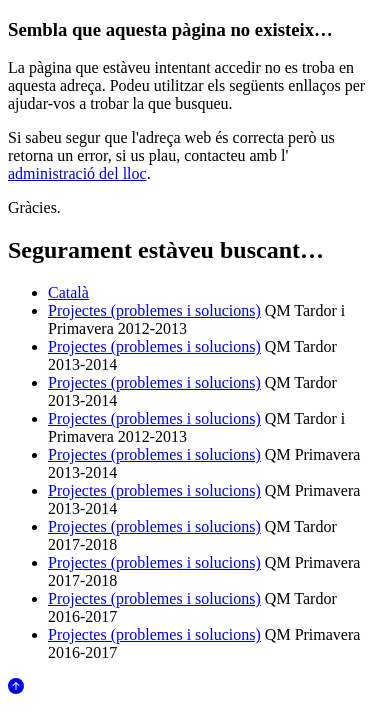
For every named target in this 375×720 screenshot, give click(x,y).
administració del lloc (77, 173)
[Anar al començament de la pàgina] (16, 688)
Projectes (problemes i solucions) (154, 310)
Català (68, 292)
